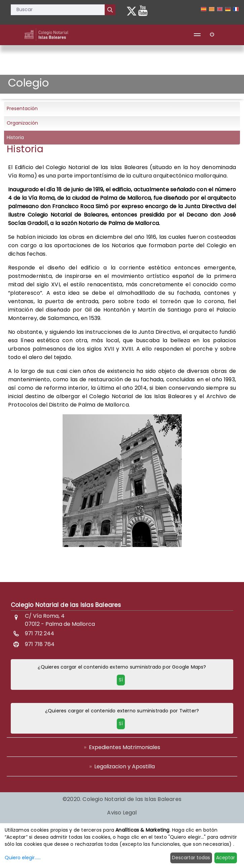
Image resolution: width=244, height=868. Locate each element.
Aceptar (225, 858)
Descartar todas (191, 858)
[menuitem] (122, 747)
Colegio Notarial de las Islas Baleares (66, 605)
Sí (121, 680)
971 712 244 (40, 633)
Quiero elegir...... (23, 858)
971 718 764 (40, 644)
